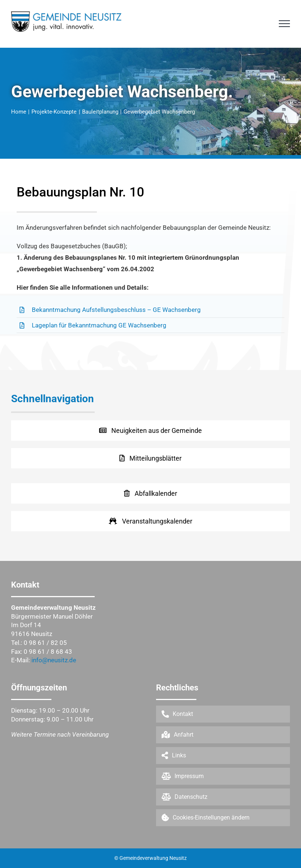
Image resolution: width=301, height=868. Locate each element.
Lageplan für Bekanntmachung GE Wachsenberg (99, 325)
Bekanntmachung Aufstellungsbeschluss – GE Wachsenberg (116, 310)
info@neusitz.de (54, 660)
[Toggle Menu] (284, 24)
